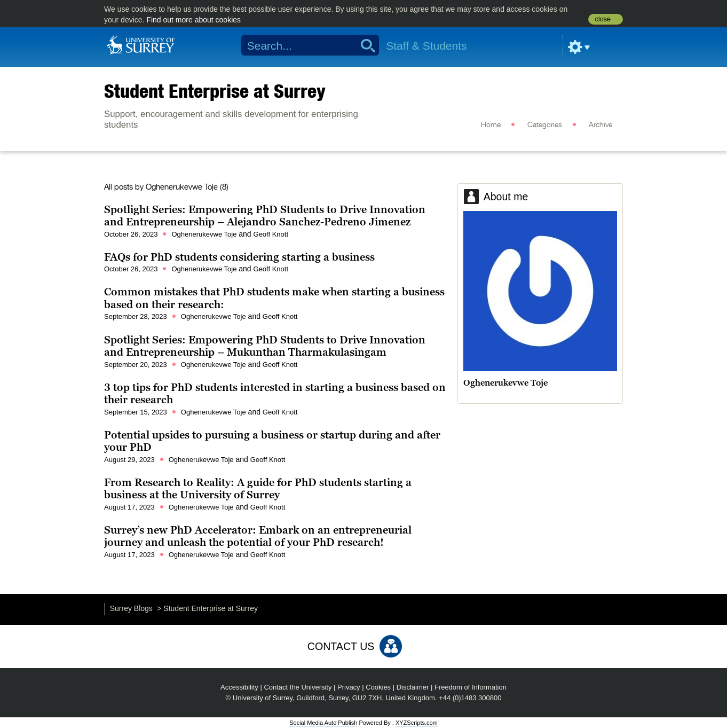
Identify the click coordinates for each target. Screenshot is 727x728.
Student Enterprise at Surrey (215, 91)
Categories (545, 125)
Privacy (349, 687)
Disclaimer (413, 687)
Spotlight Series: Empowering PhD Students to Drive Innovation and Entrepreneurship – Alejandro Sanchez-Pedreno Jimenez (265, 216)
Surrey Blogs (131, 608)
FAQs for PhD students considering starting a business (241, 257)
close (603, 19)
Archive (600, 125)
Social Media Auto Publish (323, 723)
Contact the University (298, 687)
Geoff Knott (271, 234)
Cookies (378, 687)
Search (364, 45)
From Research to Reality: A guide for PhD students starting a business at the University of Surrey (258, 489)
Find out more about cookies (193, 20)
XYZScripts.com (417, 723)
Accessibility (239, 687)
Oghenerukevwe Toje (182, 187)
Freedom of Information (471, 687)
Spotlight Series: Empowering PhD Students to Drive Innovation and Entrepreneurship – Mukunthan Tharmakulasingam (265, 346)
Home (491, 125)
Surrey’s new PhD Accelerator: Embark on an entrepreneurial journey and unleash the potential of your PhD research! (258, 536)
